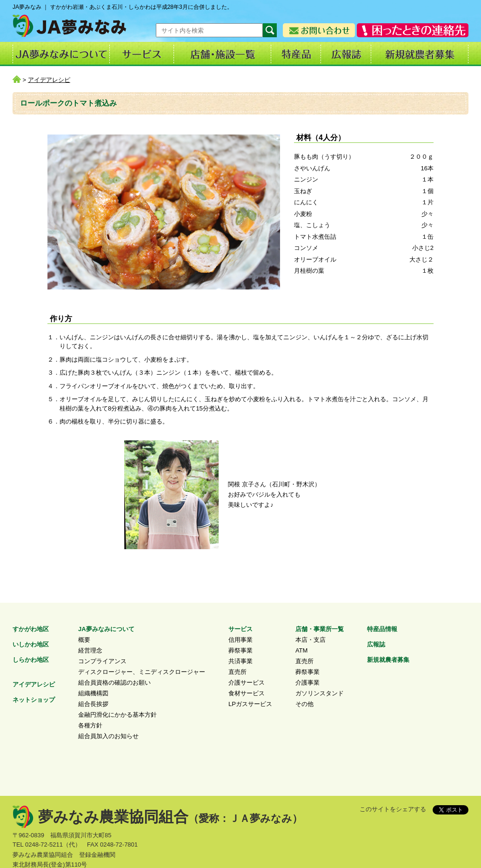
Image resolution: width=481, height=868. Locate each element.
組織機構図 (93, 693)
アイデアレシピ (49, 80)
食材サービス (247, 693)
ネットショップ (34, 700)
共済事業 (240, 661)
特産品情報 (382, 629)
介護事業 (307, 683)
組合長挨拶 (93, 704)
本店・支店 (311, 640)
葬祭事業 (240, 650)
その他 (304, 704)
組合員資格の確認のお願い (114, 683)
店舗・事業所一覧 (320, 629)
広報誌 (376, 644)
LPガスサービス (250, 704)
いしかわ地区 (31, 644)
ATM (301, 650)
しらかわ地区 (31, 660)
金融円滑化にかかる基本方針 (117, 715)
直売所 (237, 672)
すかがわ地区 (31, 629)
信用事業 (240, 640)
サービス (240, 629)
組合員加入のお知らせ (108, 736)
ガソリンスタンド (320, 693)
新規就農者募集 (388, 660)
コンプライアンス (102, 661)
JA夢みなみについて (106, 629)
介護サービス (247, 683)
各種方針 (90, 725)
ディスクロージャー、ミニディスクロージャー (142, 672)
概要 (84, 640)
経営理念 (90, 650)
